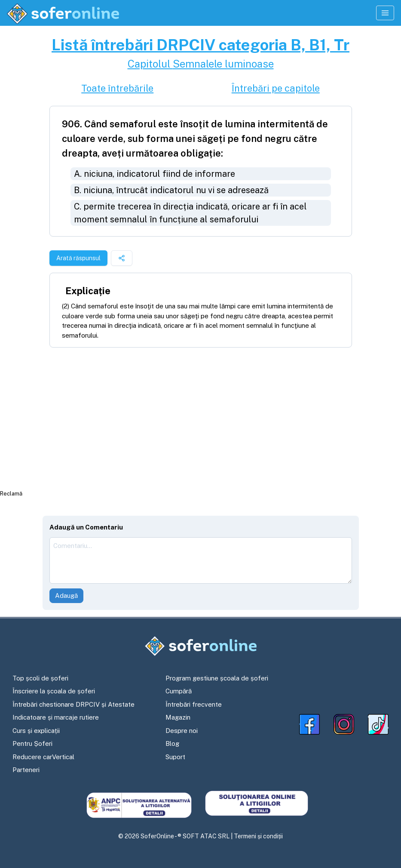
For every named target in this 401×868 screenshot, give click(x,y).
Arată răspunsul (78, 258)
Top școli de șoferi (40, 678)
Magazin (178, 717)
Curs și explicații (36, 731)
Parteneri (26, 770)
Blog (172, 743)
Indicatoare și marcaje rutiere (56, 717)
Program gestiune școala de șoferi (217, 678)
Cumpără (179, 691)
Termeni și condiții (258, 836)
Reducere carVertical (43, 757)
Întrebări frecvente (194, 704)
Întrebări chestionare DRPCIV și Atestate (73, 704)
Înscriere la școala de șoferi (54, 691)
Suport (175, 757)
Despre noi (182, 731)
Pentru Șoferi (32, 743)
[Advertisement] (201, 418)
